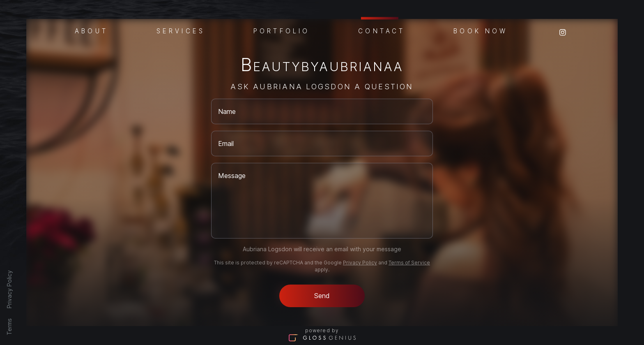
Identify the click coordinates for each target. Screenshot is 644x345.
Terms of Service (409, 263)
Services (181, 30)
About (91, 30)
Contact (382, 30)
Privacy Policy (9, 289)
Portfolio (282, 30)
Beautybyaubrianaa (322, 66)
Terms (9, 327)
